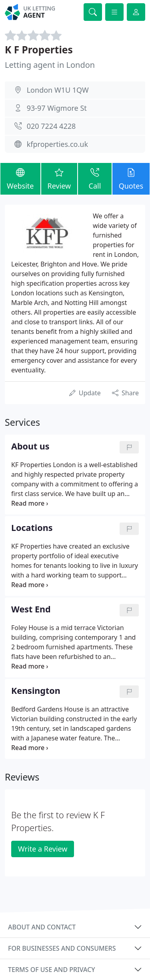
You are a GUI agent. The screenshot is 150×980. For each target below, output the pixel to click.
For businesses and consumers (62, 948)
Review (59, 178)
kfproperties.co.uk (57, 144)
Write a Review (43, 849)
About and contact (42, 927)
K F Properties (39, 50)
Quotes (131, 178)
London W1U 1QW (58, 90)
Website (20, 178)
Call (95, 178)
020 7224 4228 (51, 126)
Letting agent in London (50, 65)
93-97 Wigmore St (57, 108)
